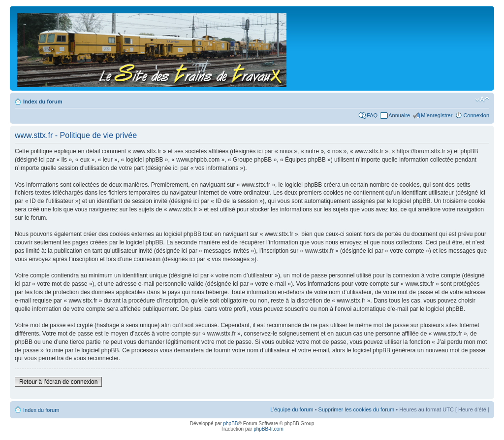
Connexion (476, 115)
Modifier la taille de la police (482, 100)
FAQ (372, 115)
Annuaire (399, 115)
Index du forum (43, 102)
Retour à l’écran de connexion (58, 382)
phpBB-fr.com (268, 429)
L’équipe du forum (292, 409)
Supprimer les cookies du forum (357, 409)
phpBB (230, 423)
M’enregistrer (437, 115)
